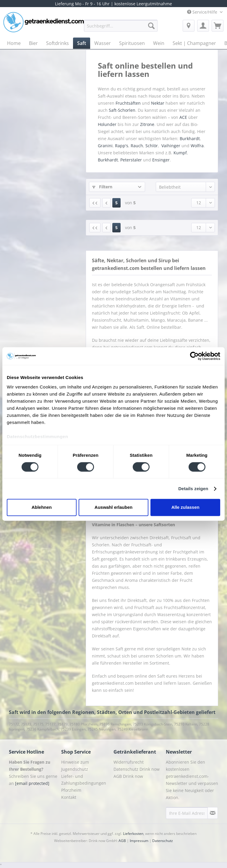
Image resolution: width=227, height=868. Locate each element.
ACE (183, 117)
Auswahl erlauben (113, 507)
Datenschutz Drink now (137, 769)
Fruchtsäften (129, 103)
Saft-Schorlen (122, 110)
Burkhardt (190, 139)
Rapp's (122, 146)
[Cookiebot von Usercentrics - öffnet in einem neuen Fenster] (194, 356)
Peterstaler (131, 160)
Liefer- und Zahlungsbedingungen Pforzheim (84, 783)
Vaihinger (171, 146)
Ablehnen (42, 507)
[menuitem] (121, 29)
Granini (105, 146)
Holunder (107, 124)
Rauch (137, 146)
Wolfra (197, 146)
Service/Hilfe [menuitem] (203, 12)
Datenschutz (163, 841)
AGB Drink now (128, 776)
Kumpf (180, 153)
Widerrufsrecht (129, 762)
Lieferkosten (133, 834)
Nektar (158, 103)
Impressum (139, 841)
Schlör (152, 146)
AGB (122, 841)
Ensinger (161, 160)
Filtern (102, 187)
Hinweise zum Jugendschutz (75, 766)
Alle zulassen (185, 507)
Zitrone (147, 124)
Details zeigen (193, 489)
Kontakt (69, 797)
